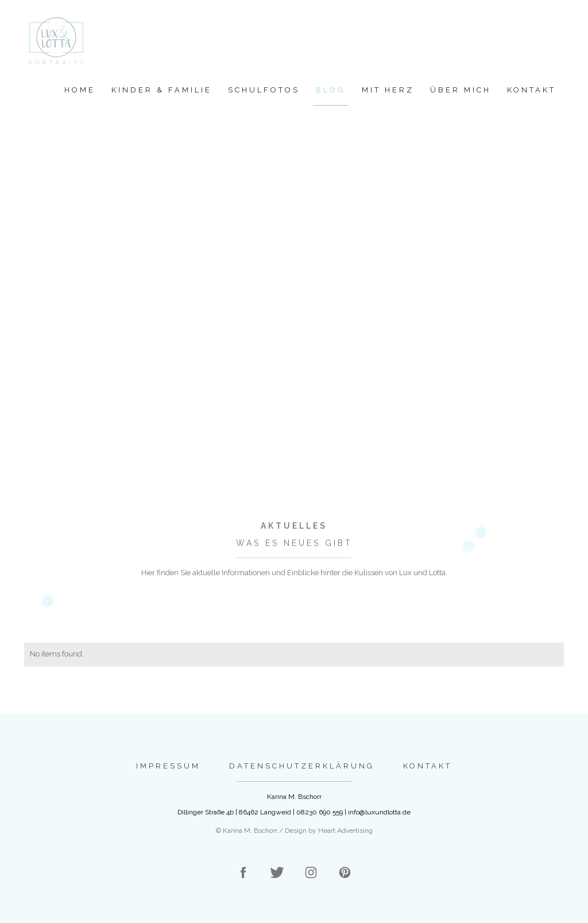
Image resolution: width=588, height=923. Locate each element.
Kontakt (531, 90)
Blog (331, 90)
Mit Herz (388, 90)
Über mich (461, 90)
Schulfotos (264, 90)
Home (80, 90)
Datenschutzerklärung (302, 766)
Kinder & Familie (162, 90)
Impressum (168, 766)
